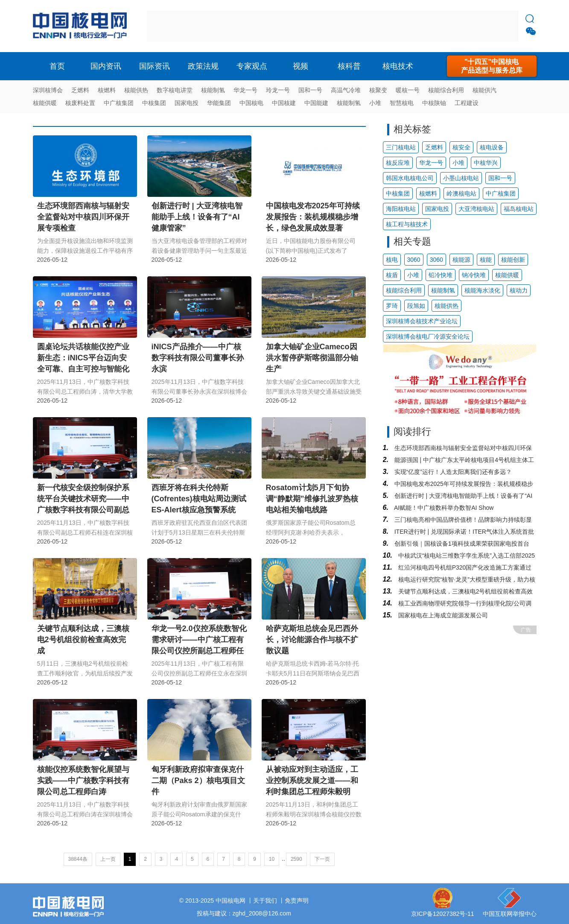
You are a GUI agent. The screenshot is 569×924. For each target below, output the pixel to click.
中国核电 (251, 103)
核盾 (392, 275)
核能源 (461, 260)
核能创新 (513, 260)
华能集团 (219, 103)
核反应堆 (398, 163)
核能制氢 (213, 90)
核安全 (461, 147)
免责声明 (297, 901)
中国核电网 (231, 901)
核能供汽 (484, 90)
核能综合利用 (446, 90)
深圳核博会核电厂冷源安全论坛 (428, 336)
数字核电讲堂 (175, 90)
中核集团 (154, 103)
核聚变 (378, 90)
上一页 (108, 859)
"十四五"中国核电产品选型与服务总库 (492, 66)
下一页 (322, 859)
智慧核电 (402, 103)
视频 (301, 66)
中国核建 (284, 103)
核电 (82, 26)
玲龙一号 (278, 90)
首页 (57, 66)
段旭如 (416, 306)
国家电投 (187, 103)
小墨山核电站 (461, 178)
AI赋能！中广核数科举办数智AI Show (443, 508)
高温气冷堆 (346, 90)
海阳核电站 (401, 209)
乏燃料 (80, 90)
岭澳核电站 (461, 193)
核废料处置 (80, 103)
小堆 (375, 103)
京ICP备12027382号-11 (443, 914)
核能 (486, 260)
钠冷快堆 (474, 275)
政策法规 (203, 66)
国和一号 (310, 90)
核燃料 (107, 90)
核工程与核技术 (407, 224)
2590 (296, 859)
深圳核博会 (48, 90)
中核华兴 (486, 163)
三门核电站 (401, 147)
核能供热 (136, 90)
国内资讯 (106, 66)
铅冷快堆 (441, 275)
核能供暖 (45, 103)
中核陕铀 (434, 103)
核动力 (519, 290)
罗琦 (392, 306)
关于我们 (265, 901)
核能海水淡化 (482, 290)
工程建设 (467, 103)
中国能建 (316, 103)
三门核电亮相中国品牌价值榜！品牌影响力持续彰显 (462, 520)
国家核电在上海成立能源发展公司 (442, 615)
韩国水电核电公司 (410, 178)
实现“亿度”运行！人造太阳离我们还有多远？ (452, 472)
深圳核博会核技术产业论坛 (422, 321)
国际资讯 (155, 66)
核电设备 (492, 147)
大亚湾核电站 (476, 209)
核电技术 (398, 66)
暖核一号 (408, 90)
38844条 (78, 859)
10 (272, 859)
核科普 (349, 66)
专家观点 (252, 66)
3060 (414, 260)
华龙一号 (245, 90)
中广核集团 (119, 103)
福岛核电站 (519, 209)
